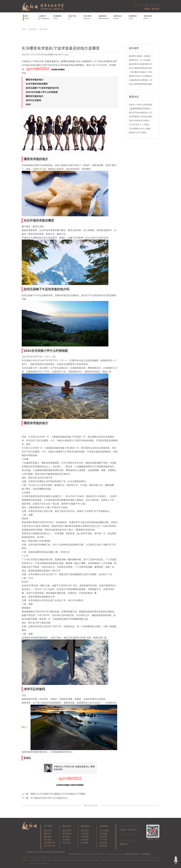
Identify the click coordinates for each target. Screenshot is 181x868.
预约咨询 (151, 17)
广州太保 (103, 840)
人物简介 (46, 17)
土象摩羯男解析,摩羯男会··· (140, 109)
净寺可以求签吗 (33, 100)
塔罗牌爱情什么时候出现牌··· (141, 117)
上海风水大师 (105, 860)
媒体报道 (106, 17)
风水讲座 (91, 17)
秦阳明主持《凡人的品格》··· (141, 60)
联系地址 (48, 840)
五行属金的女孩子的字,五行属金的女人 (49, 798)
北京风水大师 (50, 846)
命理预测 (85, 837)
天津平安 (103, 837)
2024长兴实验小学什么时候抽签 (42, 92)
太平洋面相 (104, 831)
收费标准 (136, 17)
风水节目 (76, 17)
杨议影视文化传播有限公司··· (141, 64)
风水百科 (44, 29)
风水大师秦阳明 (43, 864)
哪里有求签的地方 (35, 80)
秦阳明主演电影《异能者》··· (141, 56)
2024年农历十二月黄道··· (140, 125)
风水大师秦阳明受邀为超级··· (141, 84)
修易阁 (74, 860)
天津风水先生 (150, 860)
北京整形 (103, 834)
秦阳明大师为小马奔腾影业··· (141, 76)
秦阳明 (25, 752)
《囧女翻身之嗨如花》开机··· (141, 72)
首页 (31, 17)
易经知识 (121, 17)
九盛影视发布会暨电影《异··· (141, 80)
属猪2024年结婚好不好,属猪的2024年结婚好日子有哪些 (58, 794)
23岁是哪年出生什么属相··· (140, 129)
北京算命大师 (50, 843)
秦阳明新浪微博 (127, 860)
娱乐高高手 (67, 831)
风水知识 (33, 29)
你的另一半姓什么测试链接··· (141, 105)
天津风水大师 (57, 860)
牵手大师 (66, 843)
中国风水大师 (35, 860)
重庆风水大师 (116, 860)
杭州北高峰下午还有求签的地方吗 (42, 88)
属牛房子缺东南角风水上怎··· (141, 113)
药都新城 (103, 846)
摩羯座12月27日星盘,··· (139, 133)
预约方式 (48, 834)
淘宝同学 (66, 840)
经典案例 (61, 17)
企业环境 (85, 834)
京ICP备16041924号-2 (77, 854)
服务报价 (48, 837)
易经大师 (48, 831)
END (28, 104)
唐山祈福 (103, 843)
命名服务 (85, 843)
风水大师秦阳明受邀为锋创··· (141, 68)
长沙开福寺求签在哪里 (37, 84)
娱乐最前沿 (67, 834)
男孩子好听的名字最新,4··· (140, 121)
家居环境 (85, 831)
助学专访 (66, 837)
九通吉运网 (67, 860)
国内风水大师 (139, 860)
